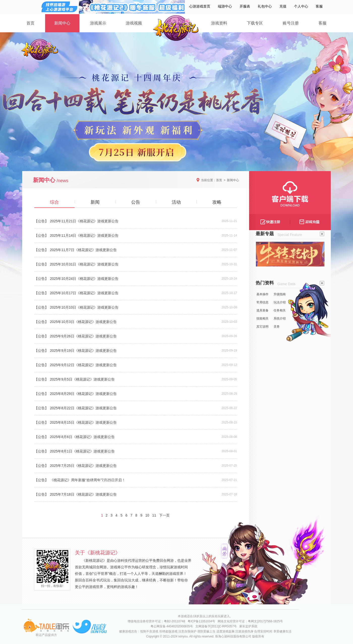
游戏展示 (98, 23)
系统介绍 (280, 318)
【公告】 (41, 221)
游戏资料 (219, 23)
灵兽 (277, 327)
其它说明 (262, 327)
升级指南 (280, 294)
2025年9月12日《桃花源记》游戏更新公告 (83, 365)
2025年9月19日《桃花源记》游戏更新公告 (83, 351)
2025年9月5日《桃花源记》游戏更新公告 (82, 379)
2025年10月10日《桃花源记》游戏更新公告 (84, 307)
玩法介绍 (280, 302)
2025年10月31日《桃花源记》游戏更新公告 (84, 264)
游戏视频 (134, 23)
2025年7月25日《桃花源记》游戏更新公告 (83, 466)
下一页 (164, 515)
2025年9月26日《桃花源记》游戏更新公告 (83, 336)
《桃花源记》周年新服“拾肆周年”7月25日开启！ (88, 480)
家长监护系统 (248, 626)
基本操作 (262, 294)
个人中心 (301, 6)
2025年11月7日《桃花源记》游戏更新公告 (83, 250)
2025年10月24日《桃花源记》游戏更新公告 (84, 279)
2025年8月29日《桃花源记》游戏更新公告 (83, 394)
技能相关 (262, 318)
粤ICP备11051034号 (201, 621)
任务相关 (280, 310)
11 (154, 515)
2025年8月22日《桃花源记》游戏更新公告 (83, 408)
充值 (283, 6)
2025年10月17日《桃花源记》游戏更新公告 (84, 293)
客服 (319, 6)
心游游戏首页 (200, 6)
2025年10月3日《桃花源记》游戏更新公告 (83, 322)
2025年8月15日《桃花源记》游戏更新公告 (83, 422)
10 (147, 515)
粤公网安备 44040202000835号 (172, 626)
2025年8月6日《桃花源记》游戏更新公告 (82, 437)
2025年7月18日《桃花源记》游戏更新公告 (83, 494)
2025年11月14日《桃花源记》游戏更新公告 (84, 235)
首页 (31, 23)
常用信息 (262, 302)
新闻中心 (62, 23)
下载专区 (255, 23)
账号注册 (291, 23)
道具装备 (262, 310)
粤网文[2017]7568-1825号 (265, 621)
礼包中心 (265, 6)
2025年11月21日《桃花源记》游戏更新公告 (84, 221)
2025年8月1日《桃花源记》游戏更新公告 (82, 451)
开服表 (245, 6)
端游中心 (225, 6)
